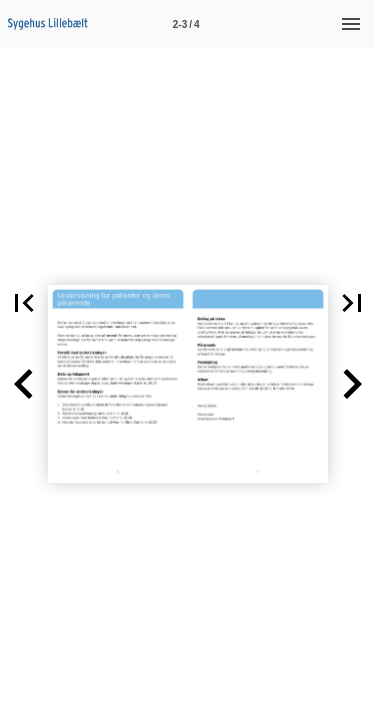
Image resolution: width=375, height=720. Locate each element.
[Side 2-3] (186, 24)
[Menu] (351, 24)
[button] (24, 384)
